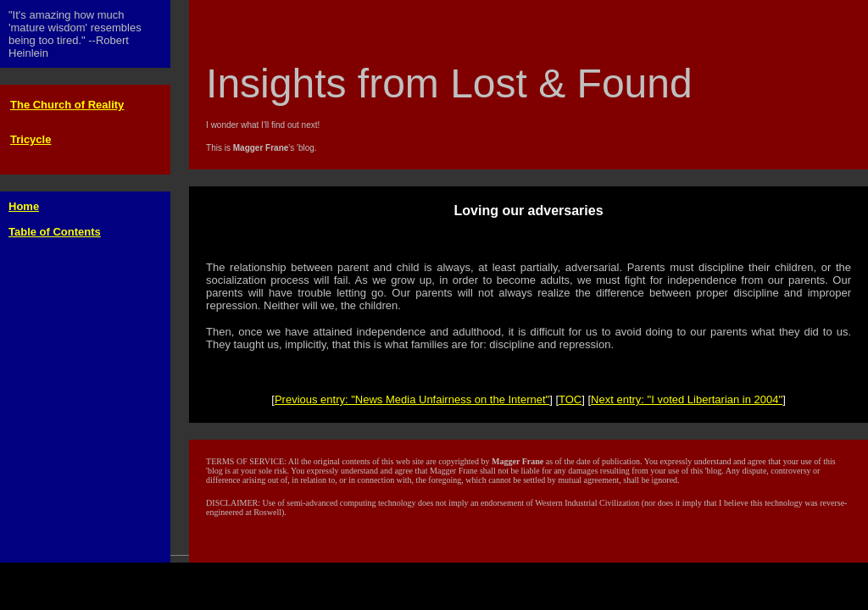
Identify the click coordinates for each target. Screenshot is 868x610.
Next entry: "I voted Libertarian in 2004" (687, 399)
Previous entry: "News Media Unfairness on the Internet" (412, 399)
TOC (570, 399)
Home (24, 206)
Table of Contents (55, 232)
